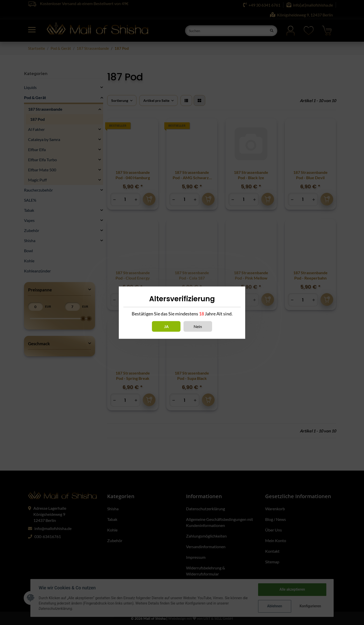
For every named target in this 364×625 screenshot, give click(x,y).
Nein (198, 326)
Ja (166, 326)
